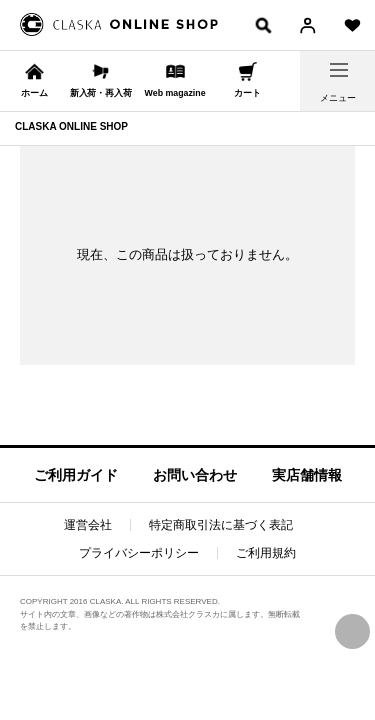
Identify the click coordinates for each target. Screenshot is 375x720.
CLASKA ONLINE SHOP (71, 126)
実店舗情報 (307, 475)
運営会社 (88, 525)
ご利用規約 (266, 553)
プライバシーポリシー (139, 553)
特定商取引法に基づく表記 (221, 525)
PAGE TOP (352, 631)
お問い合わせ (195, 475)
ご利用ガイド (76, 475)
